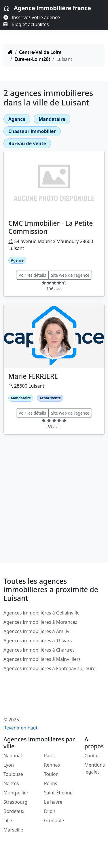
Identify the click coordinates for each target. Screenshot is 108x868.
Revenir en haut (20, 728)
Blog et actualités (26, 24)
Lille (8, 820)
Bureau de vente (27, 143)
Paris (49, 756)
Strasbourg (15, 802)
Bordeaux (14, 811)
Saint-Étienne (58, 793)
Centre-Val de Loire (40, 52)
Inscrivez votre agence (32, 17)
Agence (17, 119)
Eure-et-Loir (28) (32, 59)
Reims (51, 783)
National (13, 756)
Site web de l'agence (70, 275)
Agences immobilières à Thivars (38, 641)
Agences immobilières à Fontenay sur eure (49, 668)
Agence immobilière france (52, 8)
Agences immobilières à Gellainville (41, 613)
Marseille (13, 830)
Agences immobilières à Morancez (40, 622)
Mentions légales (95, 768)
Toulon (51, 774)
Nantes (11, 783)
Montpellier (16, 793)
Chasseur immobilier (32, 131)
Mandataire (52, 119)
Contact (93, 756)
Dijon (50, 811)
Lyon (9, 765)
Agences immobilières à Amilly (36, 631)
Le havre (53, 802)
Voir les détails (32, 275)
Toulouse (13, 774)
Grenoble (54, 820)
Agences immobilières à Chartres (39, 650)
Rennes (52, 765)
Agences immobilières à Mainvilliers (42, 659)
